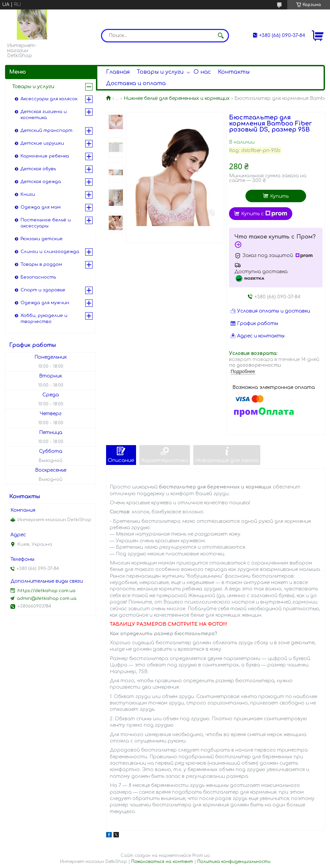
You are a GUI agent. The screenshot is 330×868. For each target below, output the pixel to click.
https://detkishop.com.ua (46, 591)
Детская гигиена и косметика (44, 115)
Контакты (234, 72)
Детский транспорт (46, 131)
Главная (118, 72)
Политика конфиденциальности (234, 862)
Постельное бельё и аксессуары (46, 223)
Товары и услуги (160, 72)
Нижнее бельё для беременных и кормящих (177, 98)
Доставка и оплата (136, 83)
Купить (279, 196)
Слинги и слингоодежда (50, 252)
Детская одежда (41, 182)
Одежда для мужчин (45, 303)
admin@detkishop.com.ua (47, 599)
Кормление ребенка (45, 156)
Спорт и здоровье (43, 290)
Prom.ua (201, 856)
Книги (28, 194)
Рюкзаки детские (42, 239)
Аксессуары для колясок (49, 99)
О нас (202, 72)
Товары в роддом (41, 264)
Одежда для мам (41, 207)
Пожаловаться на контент (162, 862)
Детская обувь (38, 169)
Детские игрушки (42, 143)
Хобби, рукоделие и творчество (44, 319)
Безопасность (38, 277)
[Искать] (221, 36)
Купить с (264, 214)
